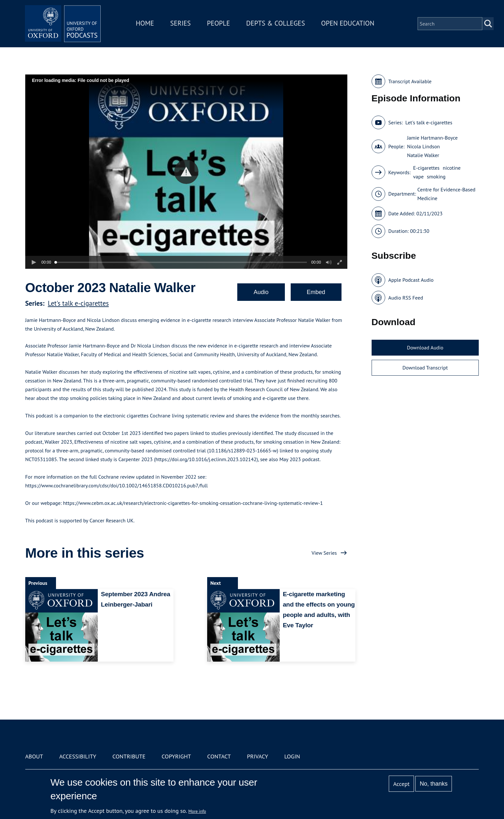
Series (181, 24)
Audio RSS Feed (406, 298)
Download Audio (425, 347)
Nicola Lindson (423, 146)
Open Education (349, 24)
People (219, 24)
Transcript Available (410, 81)
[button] (186, 172)
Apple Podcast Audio (411, 280)
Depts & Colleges (276, 24)
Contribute (129, 756)
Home (146, 24)
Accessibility (78, 756)
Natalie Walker (423, 155)
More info (197, 811)
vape (418, 176)
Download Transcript (425, 368)
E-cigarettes (426, 168)
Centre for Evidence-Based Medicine (446, 194)
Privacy (258, 756)
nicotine (452, 168)
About (34, 756)
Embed (316, 292)
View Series (324, 553)
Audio (261, 292)
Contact (219, 756)
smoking (436, 176)
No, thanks (434, 784)
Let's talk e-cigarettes (78, 303)
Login (292, 756)
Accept (402, 784)
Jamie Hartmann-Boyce (432, 138)
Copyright (176, 756)
